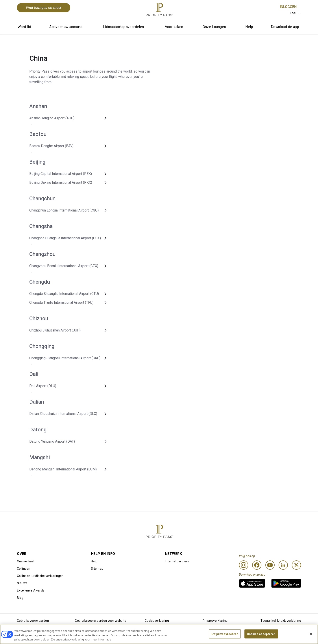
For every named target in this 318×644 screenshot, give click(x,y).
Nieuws (22, 583)
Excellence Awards (31, 590)
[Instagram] (244, 565)
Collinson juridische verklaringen (40, 576)
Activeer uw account (66, 27)
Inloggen (288, 7)
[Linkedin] (283, 565)
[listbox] (295, 13)
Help (249, 27)
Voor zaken (174, 27)
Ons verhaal (26, 561)
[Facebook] (257, 565)
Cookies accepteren (261, 636)
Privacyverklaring (215, 621)
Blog (20, 598)
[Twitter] (296, 565)
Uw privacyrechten (225, 636)
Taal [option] (293, 13)
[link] (252, 583)
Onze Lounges (214, 27)
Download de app (285, 27)
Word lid (24, 27)
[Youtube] (270, 565)
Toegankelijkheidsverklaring (281, 621)
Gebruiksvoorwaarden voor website (101, 621)
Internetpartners (177, 561)
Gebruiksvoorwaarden (33, 621)
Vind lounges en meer (44, 8)
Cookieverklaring (157, 621)
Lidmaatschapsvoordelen (124, 27)
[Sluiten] (311, 636)
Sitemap (97, 569)
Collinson (24, 569)
